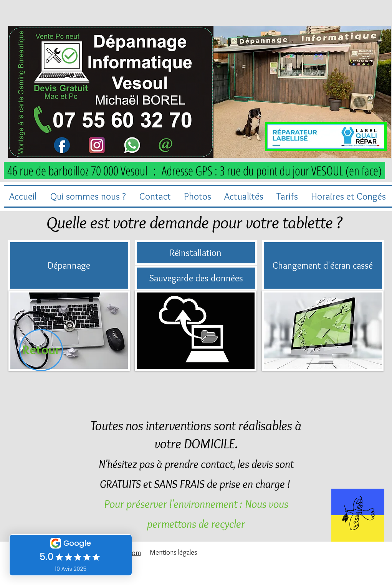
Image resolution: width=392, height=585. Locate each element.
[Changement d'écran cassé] (323, 265)
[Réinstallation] (196, 253)
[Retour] (41, 350)
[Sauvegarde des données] (196, 278)
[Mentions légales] (174, 552)
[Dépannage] (69, 265)
